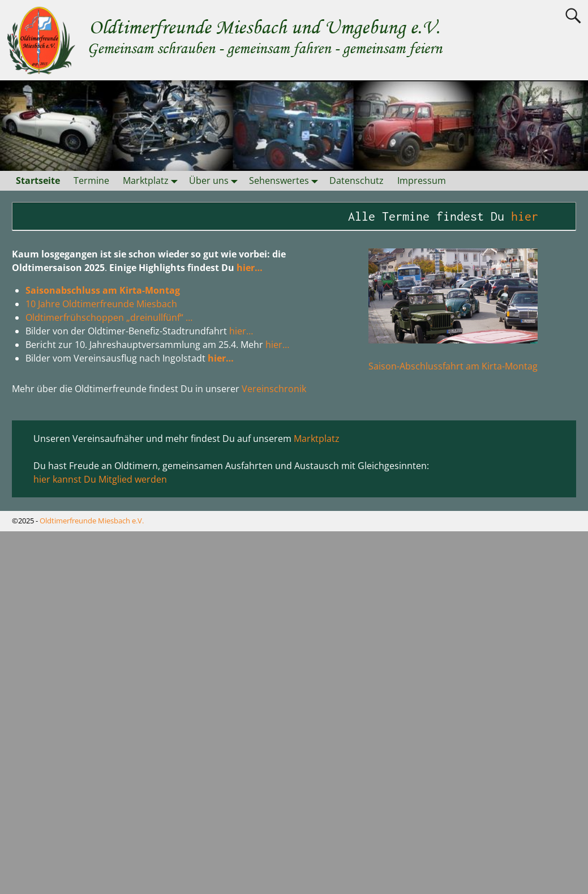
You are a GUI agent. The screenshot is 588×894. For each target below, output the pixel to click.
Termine (91, 180)
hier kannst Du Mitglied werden (100, 479)
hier (532, 216)
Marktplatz (153, 181)
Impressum (422, 180)
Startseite (38, 180)
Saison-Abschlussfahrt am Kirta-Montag (453, 366)
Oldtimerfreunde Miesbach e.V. (92, 521)
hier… (250, 268)
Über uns (216, 181)
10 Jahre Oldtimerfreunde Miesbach (101, 304)
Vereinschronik (274, 389)
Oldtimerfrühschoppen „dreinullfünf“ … (109, 317)
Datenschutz (357, 180)
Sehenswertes (286, 181)
